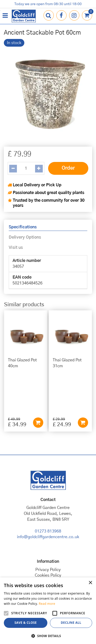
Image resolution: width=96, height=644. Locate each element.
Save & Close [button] (26, 623)
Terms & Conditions (48, 537)
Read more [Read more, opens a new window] (47, 604)
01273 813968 (48, 486)
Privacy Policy (48, 525)
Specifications (23, 227)
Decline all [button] (71, 623)
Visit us (16, 248)
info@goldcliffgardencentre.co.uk (48, 492)
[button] (48, 636)
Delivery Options (25, 237)
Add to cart (38, 378)
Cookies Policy (48, 531)
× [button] (90, 583)
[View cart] (87, 15)
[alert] (48, 611)
